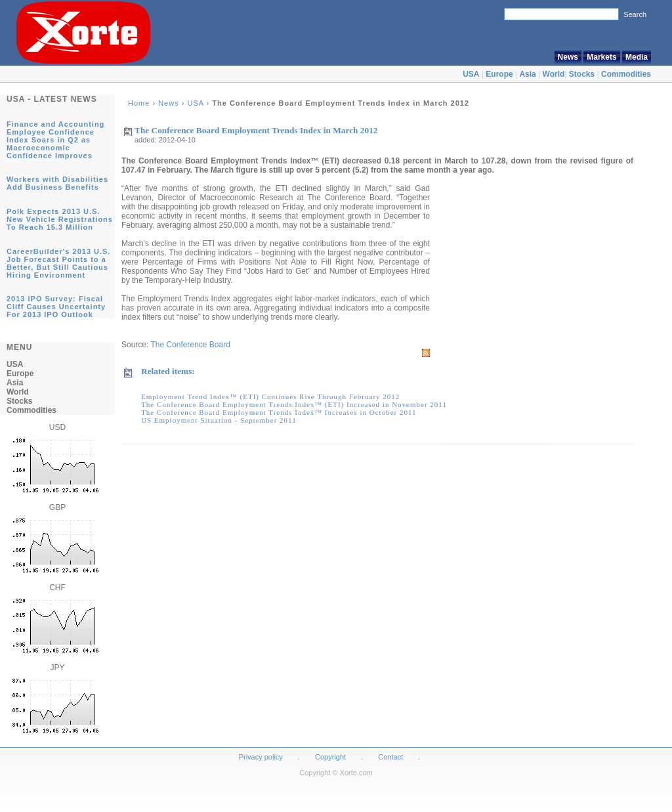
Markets (601, 57)
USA (471, 74)
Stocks (582, 74)
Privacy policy (261, 757)
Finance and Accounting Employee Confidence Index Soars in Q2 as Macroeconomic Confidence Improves (55, 140)
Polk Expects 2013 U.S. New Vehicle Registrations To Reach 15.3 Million (60, 219)
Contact (390, 757)
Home (139, 103)
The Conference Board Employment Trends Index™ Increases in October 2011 (279, 412)
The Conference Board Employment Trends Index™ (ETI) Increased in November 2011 (294, 404)
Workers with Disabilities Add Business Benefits (57, 183)
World (554, 74)
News (568, 57)
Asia (527, 74)
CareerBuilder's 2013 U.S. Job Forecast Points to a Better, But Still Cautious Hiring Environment (58, 263)
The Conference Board (190, 345)
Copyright (330, 757)
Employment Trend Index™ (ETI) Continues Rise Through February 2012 (270, 396)
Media (637, 57)
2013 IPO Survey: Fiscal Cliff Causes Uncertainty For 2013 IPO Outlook (56, 307)
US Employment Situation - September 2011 (219, 420)
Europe (499, 74)
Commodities (626, 74)
